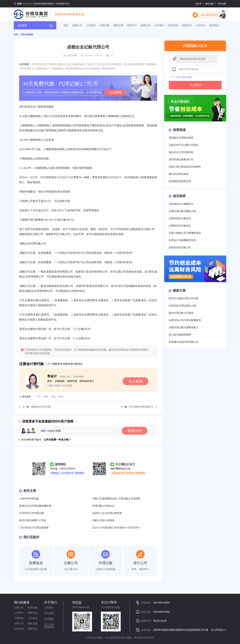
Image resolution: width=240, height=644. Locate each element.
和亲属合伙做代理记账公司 (184, 342)
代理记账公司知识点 (103, 506)
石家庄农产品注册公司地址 (184, 145)
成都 (46, 397)
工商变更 (19, 618)
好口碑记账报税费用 (180, 335)
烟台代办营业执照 (179, 174)
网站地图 (210, 4)
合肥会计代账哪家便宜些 (182, 240)
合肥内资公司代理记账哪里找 (185, 320)
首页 (66, 25)
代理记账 (104, 25)
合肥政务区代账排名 (180, 226)
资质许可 (132, 25)
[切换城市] (27, 4)
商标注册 (118, 25)
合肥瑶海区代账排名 (180, 218)
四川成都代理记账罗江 (141, 407)
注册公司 (77, 25)
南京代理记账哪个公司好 (33, 520)
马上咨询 (136, 381)
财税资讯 (187, 25)
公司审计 (159, 25)
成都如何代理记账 (41, 407)
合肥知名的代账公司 (180, 247)
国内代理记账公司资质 (181, 313)
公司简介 (201, 25)
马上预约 (195, 85)
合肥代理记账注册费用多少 (184, 327)
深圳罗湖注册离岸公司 (181, 160)
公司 (38, 397)
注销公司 (19, 623)
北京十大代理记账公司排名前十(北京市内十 (116, 528)
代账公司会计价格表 (103, 520)
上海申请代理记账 (29, 499)
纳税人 (62, 397)
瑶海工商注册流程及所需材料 (185, 167)
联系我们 (214, 25)
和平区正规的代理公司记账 (184, 298)
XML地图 (222, 4)
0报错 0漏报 (186, 77)
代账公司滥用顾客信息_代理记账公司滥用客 (116, 499)
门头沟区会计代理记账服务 (34, 528)
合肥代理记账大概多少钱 (182, 211)
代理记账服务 (27, 35)
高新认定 (146, 25)
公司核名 (91, 25)
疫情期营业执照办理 (180, 181)
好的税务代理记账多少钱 (182, 306)
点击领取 (115, 92)
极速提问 (135, 431)
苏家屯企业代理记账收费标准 (35, 506)
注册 (53, 397)
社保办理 (19, 629)
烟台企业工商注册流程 (181, 152)
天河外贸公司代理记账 (32, 513)
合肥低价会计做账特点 (181, 204)
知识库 (198, 4)
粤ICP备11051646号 (144, 638)
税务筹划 (173, 25)
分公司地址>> (219, 630)
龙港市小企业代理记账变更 (107, 513)
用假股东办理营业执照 (181, 138)
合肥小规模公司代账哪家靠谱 (185, 233)
